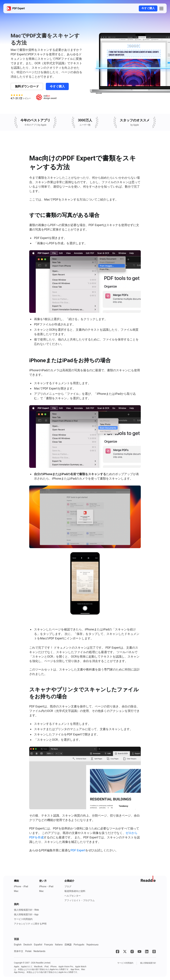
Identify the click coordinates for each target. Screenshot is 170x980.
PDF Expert (78, 850)
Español (38, 945)
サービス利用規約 (23, 919)
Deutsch (28, 945)
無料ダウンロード (27, 86)
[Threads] (154, 952)
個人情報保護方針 (148, 963)
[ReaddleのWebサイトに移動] (148, 879)
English (18, 945)
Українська (92, 945)
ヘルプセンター (73, 896)
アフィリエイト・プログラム (80, 900)
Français (49, 945)
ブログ (68, 886)
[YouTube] (139, 952)
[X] (125, 952)
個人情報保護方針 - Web (26, 910)
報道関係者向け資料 (75, 891)
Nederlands (39, 951)
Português (79, 945)
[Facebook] (118, 952)
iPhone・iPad (21, 886)
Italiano (59, 945)
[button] (161, 8)
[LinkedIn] (147, 952)
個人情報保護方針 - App (26, 914)
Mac (16, 891)
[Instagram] (132, 952)
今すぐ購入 (148, 8)
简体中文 (19, 951)
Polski (28, 951)
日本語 (68, 945)
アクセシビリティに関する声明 (30, 924)
